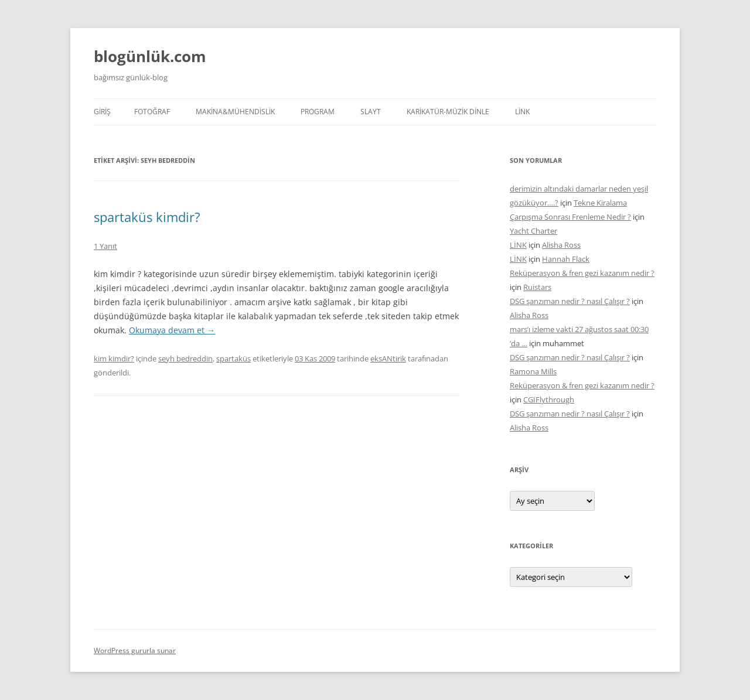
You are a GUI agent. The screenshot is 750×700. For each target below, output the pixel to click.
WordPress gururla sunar (135, 651)
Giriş (102, 112)
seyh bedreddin (185, 358)
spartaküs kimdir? (147, 217)
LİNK (522, 112)
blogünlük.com (150, 56)
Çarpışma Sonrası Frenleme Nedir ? (570, 217)
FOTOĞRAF (152, 112)
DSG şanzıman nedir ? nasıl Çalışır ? (570, 301)
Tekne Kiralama (600, 203)
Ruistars (537, 287)
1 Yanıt (105, 246)
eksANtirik (388, 358)
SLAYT (371, 112)
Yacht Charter (533, 231)
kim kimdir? (114, 358)
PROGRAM (318, 112)
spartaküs (233, 358)
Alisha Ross (561, 245)
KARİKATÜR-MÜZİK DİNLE (448, 112)
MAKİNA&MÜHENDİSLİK (235, 112)
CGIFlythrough (549, 399)
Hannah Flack (566, 259)
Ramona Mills (533, 371)
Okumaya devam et (172, 330)
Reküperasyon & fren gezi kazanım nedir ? (582, 273)
